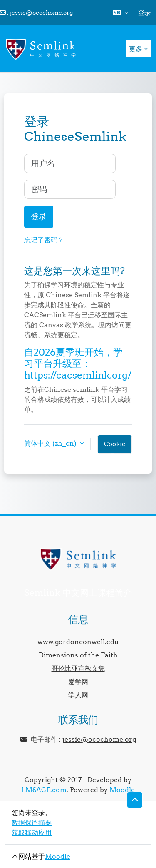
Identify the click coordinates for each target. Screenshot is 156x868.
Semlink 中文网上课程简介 (78, 593)
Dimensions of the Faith (78, 655)
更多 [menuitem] (136, 49)
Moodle (122, 790)
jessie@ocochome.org (41, 13)
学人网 (78, 695)
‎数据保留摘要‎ (32, 823)
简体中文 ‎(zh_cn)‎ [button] (51, 443)
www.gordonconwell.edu (78, 642)
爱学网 (78, 682)
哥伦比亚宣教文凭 (78, 668)
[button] (120, 13)
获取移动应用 (32, 833)
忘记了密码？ (44, 240)
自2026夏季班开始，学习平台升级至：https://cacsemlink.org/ (78, 364)
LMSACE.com (44, 790)
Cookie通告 (115, 447)
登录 (144, 13)
